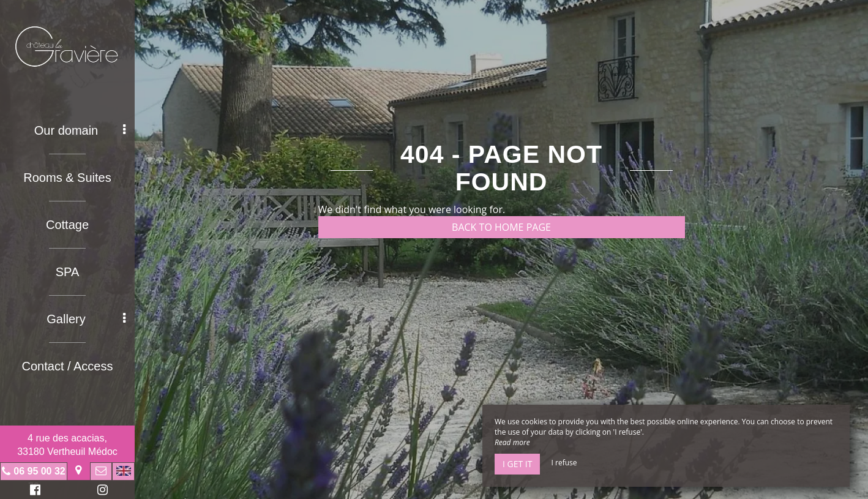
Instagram (100, 491)
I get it (517, 464)
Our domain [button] (80, 130)
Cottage (67, 225)
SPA (68, 272)
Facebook (33, 491)
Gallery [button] (86, 319)
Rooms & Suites (67, 178)
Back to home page (501, 227)
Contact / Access (68, 366)
